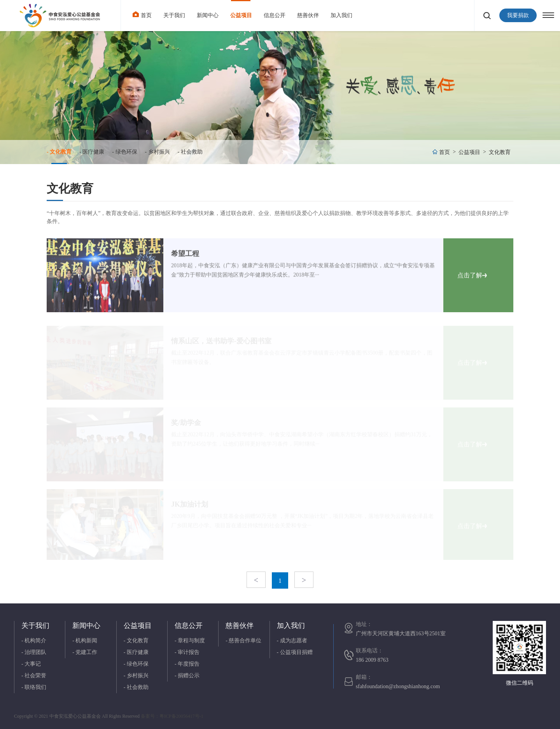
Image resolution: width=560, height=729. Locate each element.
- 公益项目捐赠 (295, 652)
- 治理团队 (34, 652)
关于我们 (174, 15)
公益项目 (241, 15)
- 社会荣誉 (34, 676)
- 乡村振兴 (157, 152)
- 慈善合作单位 (243, 641)
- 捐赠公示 (187, 676)
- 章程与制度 (190, 641)
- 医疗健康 (92, 152)
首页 (142, 15)
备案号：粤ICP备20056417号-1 (172, 716)
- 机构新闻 (85, 641)
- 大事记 (31, 664)
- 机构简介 (34, 641)
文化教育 (500, 152)
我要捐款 (518, 15)
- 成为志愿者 (292, 641)
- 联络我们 (34, 687)
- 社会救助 (190, 152)
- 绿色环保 (124, 152)
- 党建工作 (85, 652)
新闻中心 (208, 15)
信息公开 (275, 15)
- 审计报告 (187, 652)
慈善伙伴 (308, 15)
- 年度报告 (187, 664)
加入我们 (341, 15)
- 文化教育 (59, 152)
